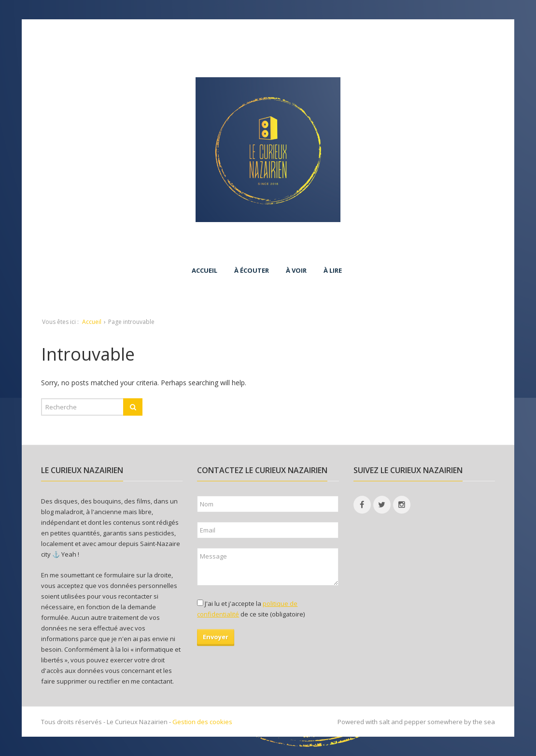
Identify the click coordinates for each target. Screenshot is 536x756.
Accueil (205, 270)
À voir (296, 270)
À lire (333, 270)
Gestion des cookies (202, 722)
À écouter (252, 270)
